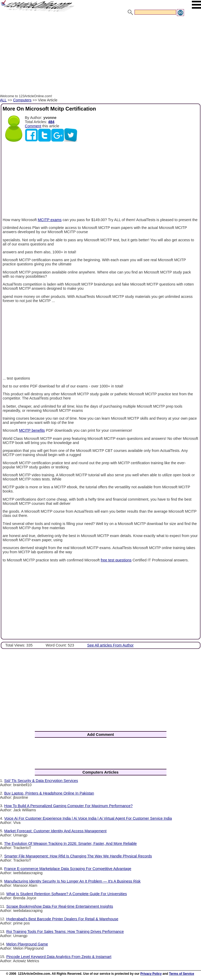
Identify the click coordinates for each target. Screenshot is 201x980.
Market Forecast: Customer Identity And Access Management (55, 831)
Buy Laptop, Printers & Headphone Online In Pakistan (49, 793)
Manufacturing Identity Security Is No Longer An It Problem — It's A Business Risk (72, 881)
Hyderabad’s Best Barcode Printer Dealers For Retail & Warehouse (62, 919)
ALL (3, 100)
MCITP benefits (32, 430)
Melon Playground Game (27, 944)
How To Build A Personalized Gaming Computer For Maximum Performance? (68, 806)
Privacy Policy (151, 974)
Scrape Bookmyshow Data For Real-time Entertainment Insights (60, 906)
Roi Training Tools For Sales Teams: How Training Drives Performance (65, 932)
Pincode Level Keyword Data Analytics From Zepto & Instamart (59, 957)
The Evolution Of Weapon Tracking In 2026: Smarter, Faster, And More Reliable (71, 844)
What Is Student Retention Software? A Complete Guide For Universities (67, 894)
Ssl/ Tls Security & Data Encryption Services (41, 781)
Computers (22, 100)
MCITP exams (50, 220)
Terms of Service (182, 974)
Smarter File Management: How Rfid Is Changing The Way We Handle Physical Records (78, 856)
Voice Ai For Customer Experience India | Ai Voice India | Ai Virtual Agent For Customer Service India (88, 818)
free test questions (116, 560)
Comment (33, 126)
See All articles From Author (110, 645)
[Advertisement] (100, 56)
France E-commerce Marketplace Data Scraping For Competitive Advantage (68, 869)
